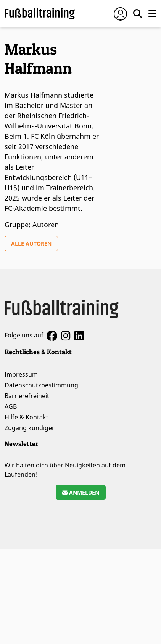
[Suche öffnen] (138, 14)
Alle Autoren (31, 243)
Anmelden (81, 492)
